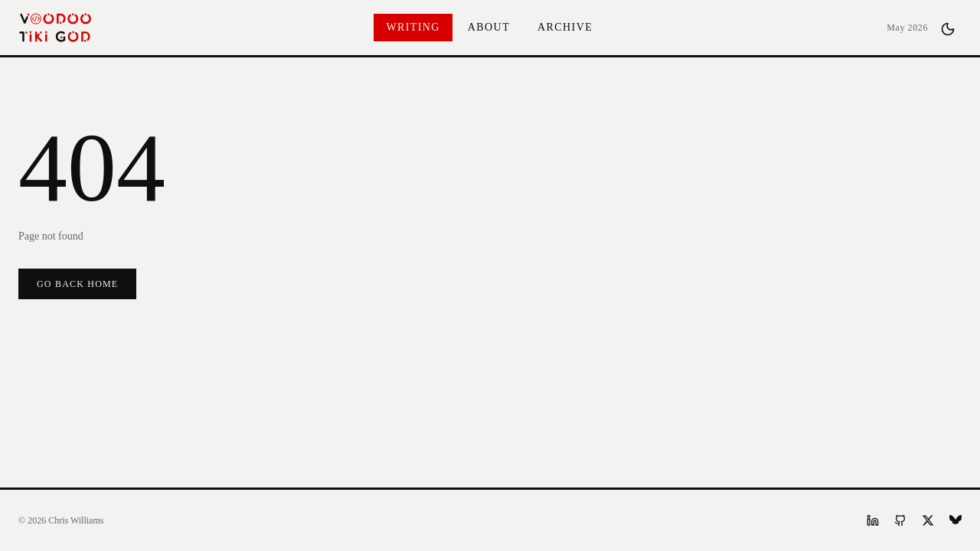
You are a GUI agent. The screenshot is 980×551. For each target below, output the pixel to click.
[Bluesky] (955, 520)
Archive (565, 27)
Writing (413, 27)
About (489, 27)
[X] (928, 520)
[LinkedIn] (873, 520)
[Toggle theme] (948, 28)
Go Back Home (77, 284)
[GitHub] (900, 520)
